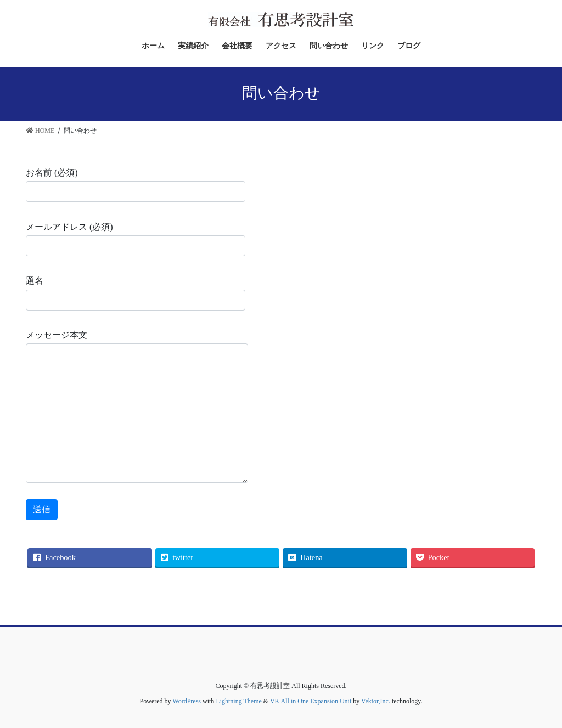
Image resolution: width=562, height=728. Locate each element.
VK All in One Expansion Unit (311, 701)
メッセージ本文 (137, 407)
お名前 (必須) (136, 185)
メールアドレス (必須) (136, 239)
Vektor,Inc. (376, 701)
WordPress (187, 701)
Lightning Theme (238, 701)
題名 (136, 293)
